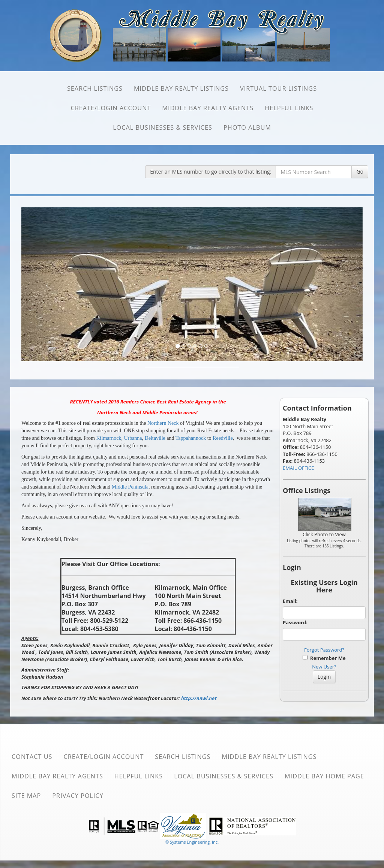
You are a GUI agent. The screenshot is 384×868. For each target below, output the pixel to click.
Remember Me (324, 658)
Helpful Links (289, 108)
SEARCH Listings (95, 88)
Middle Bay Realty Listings (181, 88)
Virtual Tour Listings (278, 88)
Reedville (223, 438)
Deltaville (155, 438)
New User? (324, 667)
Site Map (26, 796)
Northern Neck (163, 423)
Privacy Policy (78, 796)
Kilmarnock (109, 438)
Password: (295, 622)
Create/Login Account (111, 108)
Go (360, 172)
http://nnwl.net (199, 698)
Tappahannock (191, 438)
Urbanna (133, 438)
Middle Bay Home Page (324, 776)
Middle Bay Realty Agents (208, 108)
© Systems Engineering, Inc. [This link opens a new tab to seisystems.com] (192, 842)
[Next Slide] (337, 284)
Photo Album (247, 127)
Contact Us (32, 757)
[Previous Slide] (47, 284)
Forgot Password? (324, 650)
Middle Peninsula (130, 487)
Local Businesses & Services (163, 127)
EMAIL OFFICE (298, 468)
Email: (290, 601)
